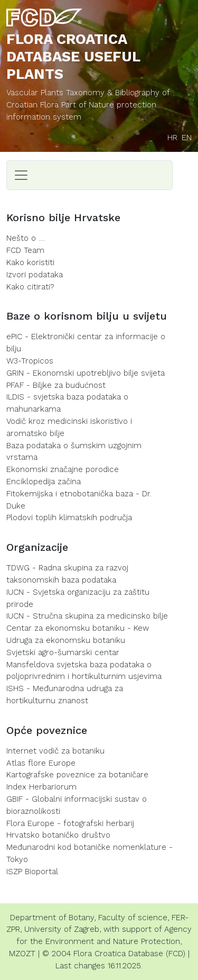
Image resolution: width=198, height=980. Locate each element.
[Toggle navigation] (21, 175)
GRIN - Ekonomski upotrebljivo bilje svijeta (86, 373)
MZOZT (22, 954)
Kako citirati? (30, 287)
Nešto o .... (26, 238)
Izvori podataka (35, 275)
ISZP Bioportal (32, 872)
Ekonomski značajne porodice (63, 469)
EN (187, 138)
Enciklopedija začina (44, 482)
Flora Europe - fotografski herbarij (70, 823)
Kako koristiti (30, 262)
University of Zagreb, (63, 929)
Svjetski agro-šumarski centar (63, 652)
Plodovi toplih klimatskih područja (69, 518)
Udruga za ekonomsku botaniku (66, 640)
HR (172, 138)
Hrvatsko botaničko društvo (58, 835)
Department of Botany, (53, 918)
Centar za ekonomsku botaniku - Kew (78, 628)
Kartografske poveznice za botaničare (77, 775)
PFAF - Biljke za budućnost (56, 385)
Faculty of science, (134, 918)
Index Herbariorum (41, 787)
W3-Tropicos (30, 361)
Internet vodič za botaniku (55, 751)
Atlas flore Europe (41, 763)
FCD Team (25, 250)
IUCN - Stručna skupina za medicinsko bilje (87, 616)
